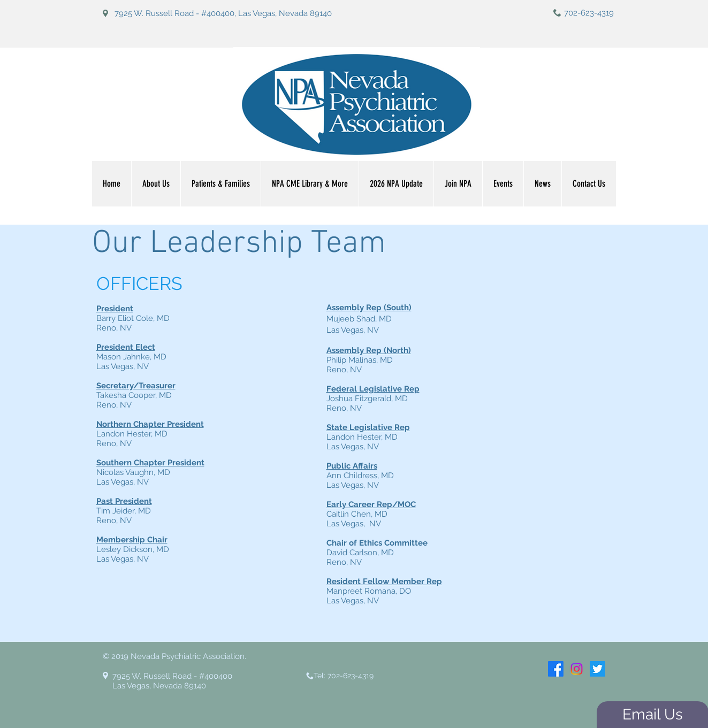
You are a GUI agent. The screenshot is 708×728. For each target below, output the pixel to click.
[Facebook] (556, 669)
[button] (310, 184)
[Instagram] (577, 669)
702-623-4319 (589, 13)
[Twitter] (597, 669)
